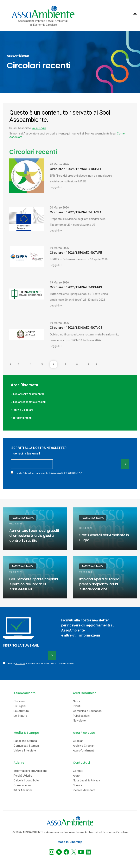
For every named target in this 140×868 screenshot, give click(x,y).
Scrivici (77, 785)
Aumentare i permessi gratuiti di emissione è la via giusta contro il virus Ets (34, 536)
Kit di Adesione (23, 790)
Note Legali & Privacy (86, 781)
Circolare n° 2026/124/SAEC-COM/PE (76, 287)
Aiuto (76, 776)
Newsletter (80, 721)
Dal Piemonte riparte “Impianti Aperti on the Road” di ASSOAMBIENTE (34, 584)
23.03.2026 (86, 572)
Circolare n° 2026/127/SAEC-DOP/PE (76, 169)
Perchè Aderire (23, 776)
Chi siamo (20, 701)
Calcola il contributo (26, 781)
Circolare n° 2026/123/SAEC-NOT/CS (76, 328)
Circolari (78, 741)
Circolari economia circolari (28, 402)
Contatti (78, 771)
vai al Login (39, 128)
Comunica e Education (87, 711)
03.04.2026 (16, 524)
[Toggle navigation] (135, 15)
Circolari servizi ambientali (28, 394)
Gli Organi (20, 706)
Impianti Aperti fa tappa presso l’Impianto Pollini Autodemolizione (99, 584)
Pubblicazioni (81, 716)
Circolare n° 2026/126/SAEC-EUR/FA (76, 212)
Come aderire (22, 785)
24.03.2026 (16, 572)
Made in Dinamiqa (70, 842)
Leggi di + (56, 187)
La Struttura (21, 711)
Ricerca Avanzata (84, 790)
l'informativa (28, 473)
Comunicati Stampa (26, 746)
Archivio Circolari (22, 410)
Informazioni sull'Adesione (30, 771)
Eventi (77, 706)
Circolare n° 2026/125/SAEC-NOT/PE (76, 253)
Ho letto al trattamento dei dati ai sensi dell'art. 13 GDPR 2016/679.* (49, 473)
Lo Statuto (20, 716)
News (76, 701)
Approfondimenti (21, 418)
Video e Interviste (25, 751)
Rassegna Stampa (23, 518)
